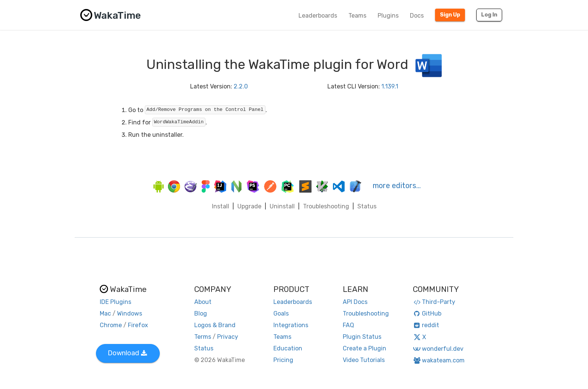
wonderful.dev (438, 349)
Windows (130, 313)
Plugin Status (362, 337)
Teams (357, 16)
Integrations (291, 325)
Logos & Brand (215, 325)
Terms (203, 337)
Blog (201, 313)
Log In (489, 15)
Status (367, 206)
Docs (417, 16)
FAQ (348, 325)
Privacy (228, 337)
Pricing (283, 360)
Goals (281, 313)
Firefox (138, 325)
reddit (426, 325)
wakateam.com (439, 360)
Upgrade (249, 206)
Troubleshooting (326, 206)
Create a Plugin (364, 348)
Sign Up (450, 15)
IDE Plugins (115, 302)
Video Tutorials (364, 360)
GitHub (427, 313)
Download (127, 353)
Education (288, 348)
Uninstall (282, 206)
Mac (105, 313)
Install (220, 206)
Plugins (388, 16)
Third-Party (434, 302)
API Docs (355, 302)
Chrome (111, 325)
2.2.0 (241, 86)
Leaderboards (318, 16)
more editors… (397, 186)
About (203, 302)
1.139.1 (390, 86)
